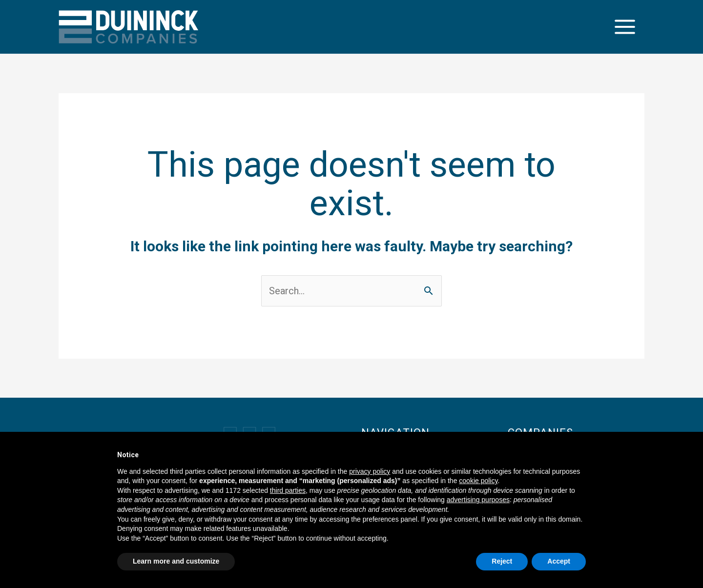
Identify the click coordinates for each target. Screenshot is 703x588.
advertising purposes (478, 500)
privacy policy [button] (370, 471)
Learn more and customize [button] (176, 561)
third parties (288, 490)
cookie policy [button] (478, 481)
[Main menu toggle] (625, 27)
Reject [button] (502, 561)
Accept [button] (559, 561)
